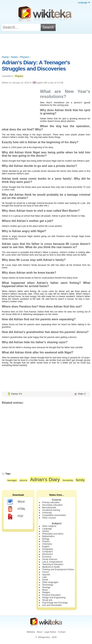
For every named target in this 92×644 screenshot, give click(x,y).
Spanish (46, 575)
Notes (14, 57)
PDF (15, 516)
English (46, 547)
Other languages (50, 582)
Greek (45, 580)
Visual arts (47, 600)
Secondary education (52, 505)
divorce (24, 480)
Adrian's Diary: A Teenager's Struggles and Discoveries (36, 65)
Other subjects (49, 526)
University (47, 513)
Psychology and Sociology (55, 603)
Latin (45, 577)
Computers (48, 552)
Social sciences (50, 559)
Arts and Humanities (52, 605)
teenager (12, 480)
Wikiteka (31, 632)
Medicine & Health (51, 567)
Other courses (49, 518)
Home (5, 57)
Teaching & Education (53, 564)
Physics (25, 57)
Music (45, 590)
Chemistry (47, 544)
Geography (48, 549)
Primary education (51, 502)
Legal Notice (50, 632)
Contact (62, 632)
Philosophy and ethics (53, 534)
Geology (46, 587)
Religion (46, 592)
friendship (68, 480)
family (80, 480)
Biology (46, 539)
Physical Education (51, 595)
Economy (47, 557)
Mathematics (48, 536)
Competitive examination (54, 515)
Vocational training (51, 510)
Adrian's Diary (45, 479)
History (46, 531)
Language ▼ (84, 3)
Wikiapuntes (44, 637)
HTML (16, 509)
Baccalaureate (49, 508)
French (46, 572)
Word (16, 502)
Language (47, 529)
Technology (48, 585)
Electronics (48, 554)
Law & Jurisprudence (52, 562)
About (39, 632)
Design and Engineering (54, 598)
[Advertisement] (46, 44)
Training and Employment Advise (58, 569)
